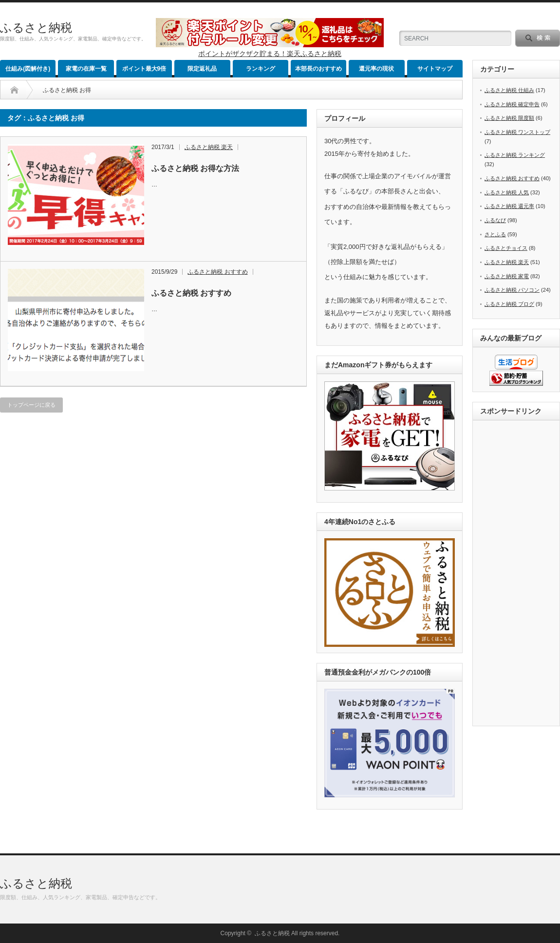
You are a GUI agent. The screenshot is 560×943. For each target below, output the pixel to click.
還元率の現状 (376, 69)
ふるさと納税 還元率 (509, 206)
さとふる (495, 234)
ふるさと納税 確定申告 (512, 104)
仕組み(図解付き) (28, 69)
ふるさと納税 (36, 28)
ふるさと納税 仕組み (509, 90)
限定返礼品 (202, 69)
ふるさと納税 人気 (507, 192)
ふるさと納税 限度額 (509, 118)
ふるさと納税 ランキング (515, 155)
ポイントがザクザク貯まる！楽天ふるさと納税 (270, 54)
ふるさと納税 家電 (507, 276)
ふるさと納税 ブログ (509, 304)
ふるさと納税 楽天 (209, 147)
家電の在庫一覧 (86, 69)
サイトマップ (435, 69)
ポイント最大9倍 (144, 69)
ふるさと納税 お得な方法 (195, 168)
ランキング (261, 69)
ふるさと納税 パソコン (512, 290)
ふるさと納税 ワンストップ (517, 132)
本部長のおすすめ (318, 69)
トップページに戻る (31, 405)
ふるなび (495, 220)
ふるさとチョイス (506, 248)
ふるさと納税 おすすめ (217, 272)
